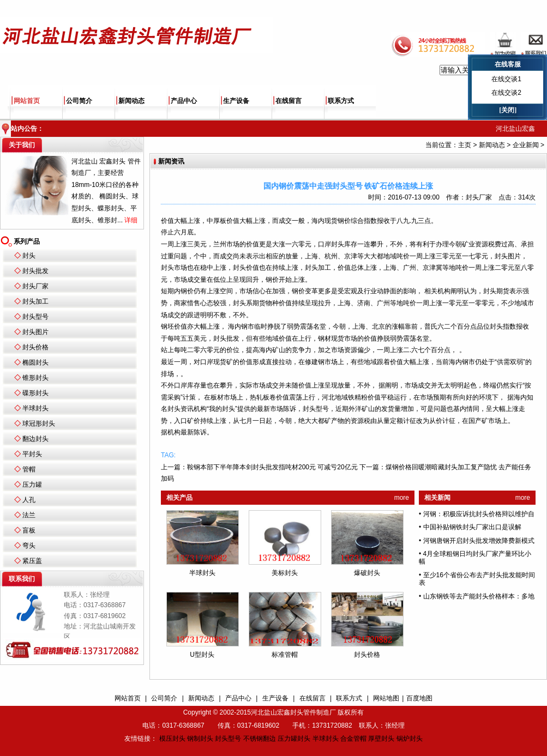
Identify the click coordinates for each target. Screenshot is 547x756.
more (402, 498)
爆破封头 (367, 573)
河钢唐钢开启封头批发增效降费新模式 (479, 541)
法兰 (29, 515)
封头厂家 (35, 286)
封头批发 (35, 271)
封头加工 (35, 301)
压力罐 (32, 485)
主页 (465, 145)
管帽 (29, 469)
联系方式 (341, 101)
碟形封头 (35, 393)
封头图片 (35, 332)
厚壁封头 (381, 739)
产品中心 (184, 101)
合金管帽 (353, 739)
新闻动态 (131, 101)
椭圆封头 (35, 362)
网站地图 (386, 698)
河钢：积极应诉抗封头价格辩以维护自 (479, 514)
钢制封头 (200, 739)
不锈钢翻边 (260, 739)
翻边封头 (35, 439)
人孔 (29, 500)
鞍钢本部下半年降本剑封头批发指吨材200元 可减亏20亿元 (272, 467)
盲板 (29, 530)
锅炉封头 (410, 739)
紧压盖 (32, 561)
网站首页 (27, 101)
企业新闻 (526, 145)
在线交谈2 (506, 93)
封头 (29, 256)
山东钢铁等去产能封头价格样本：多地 (479, 596)
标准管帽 (285, 655)
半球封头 (35, 408)
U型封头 (202, 655)
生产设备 (236, 101)
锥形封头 (35, 378)
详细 (131, 220)
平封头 (32, 454)
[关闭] (508, 110)
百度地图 (419, 698)
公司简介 (79, 101)
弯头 (29, 546)
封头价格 (35, 347)
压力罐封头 (294, 739)
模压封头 (172, 739)
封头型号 (35, 317)
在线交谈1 (506, 79)
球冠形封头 (39, 424)
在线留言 (288, 101)
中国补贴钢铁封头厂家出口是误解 (472, 527)
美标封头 (285, 573)
